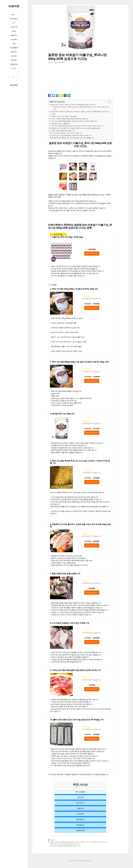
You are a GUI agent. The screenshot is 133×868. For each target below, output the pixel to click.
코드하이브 (80, 803)
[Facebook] (9, 77)
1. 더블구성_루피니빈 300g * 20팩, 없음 (63, 116)
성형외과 (80, 808)
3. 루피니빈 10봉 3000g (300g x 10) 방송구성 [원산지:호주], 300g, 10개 (74, 121)
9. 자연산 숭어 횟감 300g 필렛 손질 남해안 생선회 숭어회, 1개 (71, 135)
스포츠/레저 (14, 39)
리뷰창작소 (80, 825)
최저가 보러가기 (92, 253)
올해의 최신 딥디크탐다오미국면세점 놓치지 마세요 (65, 844)
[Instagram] (13, 77)
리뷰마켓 (14, 6)
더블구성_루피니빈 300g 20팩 (59, 842)
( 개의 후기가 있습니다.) (92, 299)
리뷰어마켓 (80, 830)
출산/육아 (14, 52)
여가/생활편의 (14, 48)
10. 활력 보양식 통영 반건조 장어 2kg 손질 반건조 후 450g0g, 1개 (73, 138)
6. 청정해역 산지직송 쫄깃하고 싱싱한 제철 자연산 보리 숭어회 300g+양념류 (75, 128)
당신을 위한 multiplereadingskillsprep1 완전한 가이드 (66, 846)
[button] (17, 15)
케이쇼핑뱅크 (80, 792)
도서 (14, 23)
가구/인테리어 (14, 19)
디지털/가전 (14, 27)
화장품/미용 (14, 64)
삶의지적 (80, 797)
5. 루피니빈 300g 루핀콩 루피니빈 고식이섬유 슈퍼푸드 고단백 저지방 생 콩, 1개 (77, 126)
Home (15, 15)
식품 (14, 44)
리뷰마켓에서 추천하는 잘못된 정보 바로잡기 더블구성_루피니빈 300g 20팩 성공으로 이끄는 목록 (80, 113)
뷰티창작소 (80, 819)
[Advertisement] (80, 79)
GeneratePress (88, 861)
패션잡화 (14, 60)
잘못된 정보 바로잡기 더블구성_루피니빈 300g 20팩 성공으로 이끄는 (73, 105)
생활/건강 (14, 35)
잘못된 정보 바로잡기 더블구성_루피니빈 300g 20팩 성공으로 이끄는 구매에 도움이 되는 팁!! (81, 108)
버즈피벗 (80, 814)
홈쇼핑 (14, 68)
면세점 (14, 31)
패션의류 (14, 56)
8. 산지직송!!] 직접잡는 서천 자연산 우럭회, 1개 (67, 133)
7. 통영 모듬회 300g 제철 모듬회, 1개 (62, 131)
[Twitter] (18, 77)
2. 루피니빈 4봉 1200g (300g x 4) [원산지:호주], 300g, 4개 (69, 119)
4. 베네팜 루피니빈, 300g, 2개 (60, 124)
